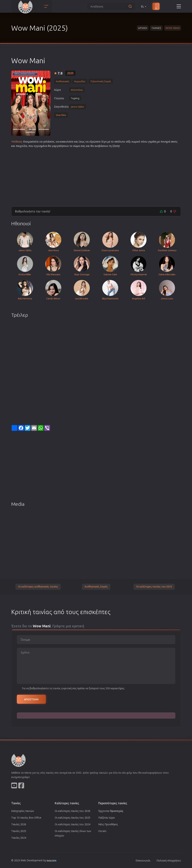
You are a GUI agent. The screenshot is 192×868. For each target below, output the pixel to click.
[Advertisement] (96, 176)
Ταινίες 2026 (19, 824)
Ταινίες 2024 (19, 838)
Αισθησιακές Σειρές (96, 587)
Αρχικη (143, 28)
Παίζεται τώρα (106, 818)
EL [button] (144, 6)
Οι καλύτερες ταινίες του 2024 (73, 824)
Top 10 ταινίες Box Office (26, 818)
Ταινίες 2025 (19, 831)
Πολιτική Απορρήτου (169, 860)
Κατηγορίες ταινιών (23, 811)
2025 (70, 73)
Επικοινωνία (143, 860)
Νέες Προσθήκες (108, 824)
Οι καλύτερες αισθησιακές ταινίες (38, 587)
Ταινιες (156, 28)
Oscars (102, 831)
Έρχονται (111, 811)
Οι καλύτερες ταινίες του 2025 (154, 587)
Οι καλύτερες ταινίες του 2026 (73, 811)
